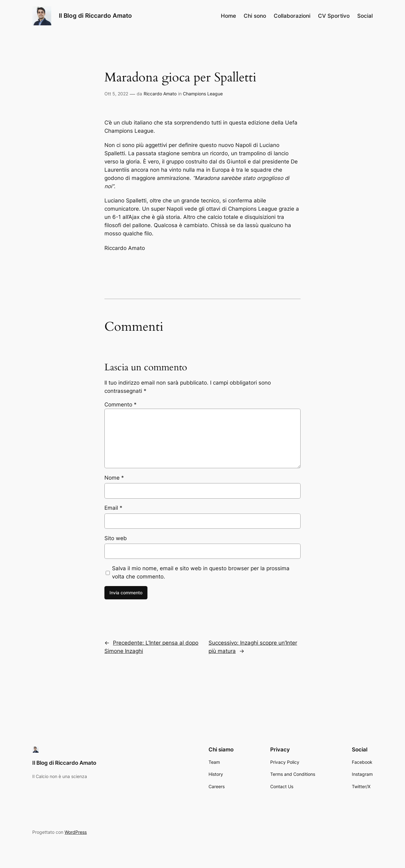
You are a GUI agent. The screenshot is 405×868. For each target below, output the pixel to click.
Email (113, 508)
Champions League (203, 94)
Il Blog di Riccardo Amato (95, 16)
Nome (114, 478)
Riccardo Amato (160, 94)
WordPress (76, 832)
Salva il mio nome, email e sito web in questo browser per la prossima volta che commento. (201, 572)
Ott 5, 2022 (116, 94)
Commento (121, 405)
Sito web (116, 538)
